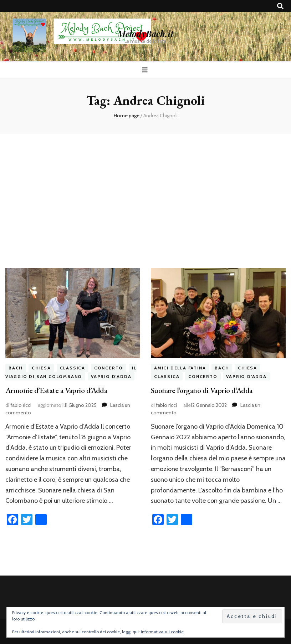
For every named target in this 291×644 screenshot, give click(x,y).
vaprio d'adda (111, 376)
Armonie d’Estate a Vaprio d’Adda (56, 390)
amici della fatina (180, 368)
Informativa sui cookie (162, 632)
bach (16, 368)
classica (73, 368)
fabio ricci (21, 405)
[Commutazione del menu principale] (146, 70)
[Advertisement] (145, 195)
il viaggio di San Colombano (71, 372)
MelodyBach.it (145, 34)
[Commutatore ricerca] (280, 6)
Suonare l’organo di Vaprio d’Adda (202, 390)
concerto (109, 368)
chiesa (41, 368)
